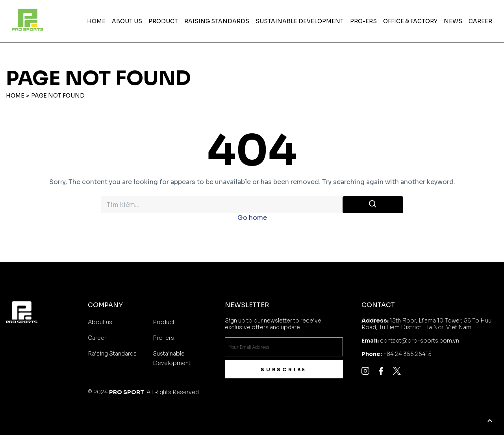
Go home (252, 218)
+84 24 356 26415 (407, 354)
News (453, 21)
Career (480, 21)
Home (96, 21)
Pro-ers (363, 21)
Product (163, 21)
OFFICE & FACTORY (410, 21)
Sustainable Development (300, 21)
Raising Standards (217, 21)
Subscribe (284, 370)
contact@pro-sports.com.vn (420, 341)
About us (127, 21)
